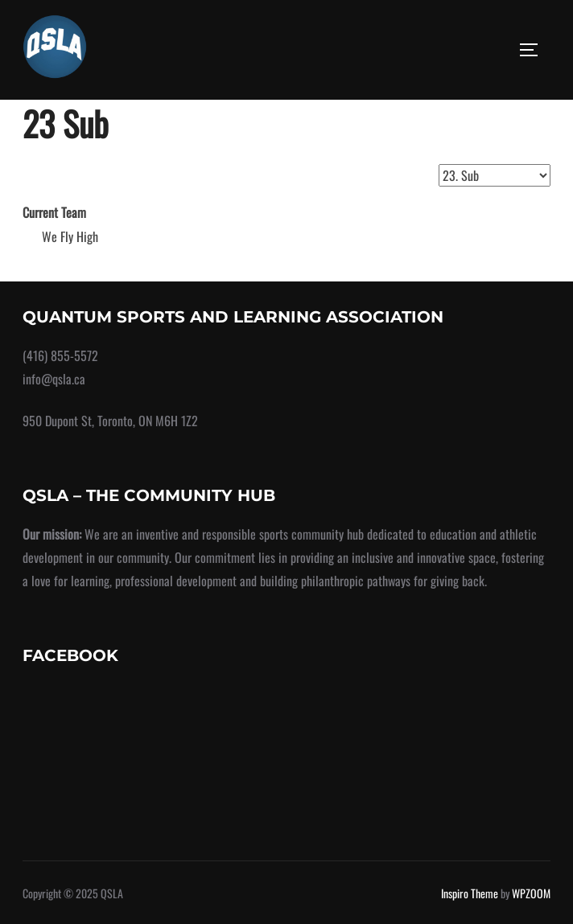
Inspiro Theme (470, 893)
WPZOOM (531, 893)
